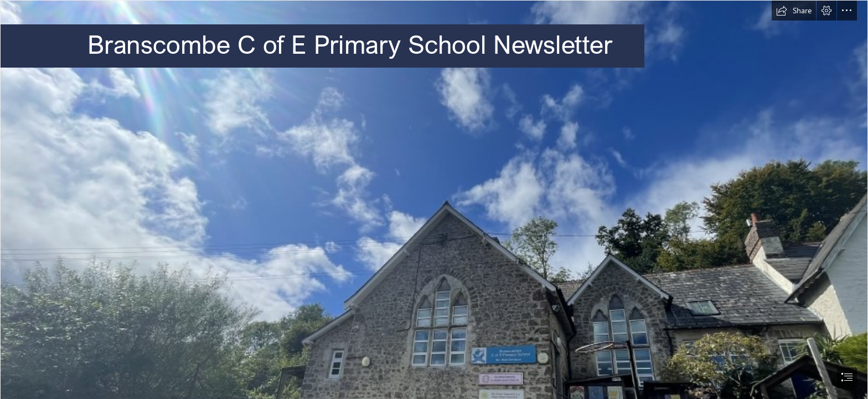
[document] (434, 199)
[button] (794, 11)
